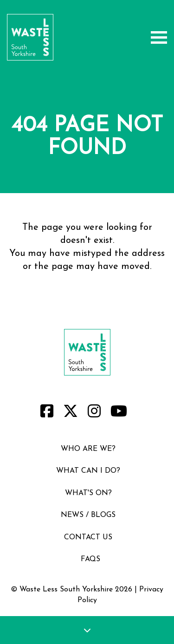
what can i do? (88, 471)
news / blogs (88, 515)
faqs (90, 559)
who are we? (88, 449)
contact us (88, 537)
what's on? (88, 493)
